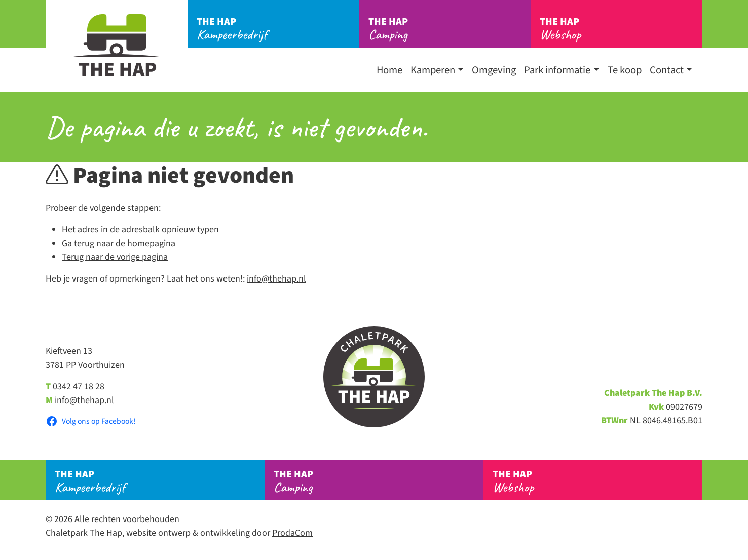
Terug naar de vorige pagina (115, 257)
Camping (450, 29)
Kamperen (433, 70)
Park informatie (557, 70)
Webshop (621, 29)
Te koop (625, 70)
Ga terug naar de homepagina (119, 243)
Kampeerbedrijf (278, 29)
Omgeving (494, 70)
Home (389, 70)
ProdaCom (292, 533)
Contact (667, 70)
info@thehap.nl (276, 279)
